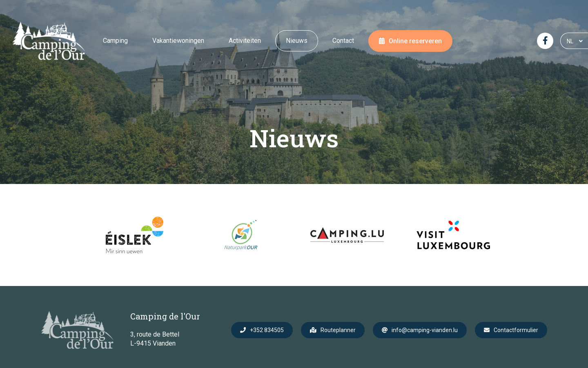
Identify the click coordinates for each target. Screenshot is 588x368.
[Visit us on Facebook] (545, 41)
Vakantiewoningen (178, 41)
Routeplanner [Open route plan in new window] (338, 330)
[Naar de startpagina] (49, 41)
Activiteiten (245, 41)
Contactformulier (516, 330)
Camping (115, 41)
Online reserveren (415, 41)
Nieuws (297, 41)
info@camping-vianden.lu (425, 330)
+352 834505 (267, 330)
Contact (343, 41)
